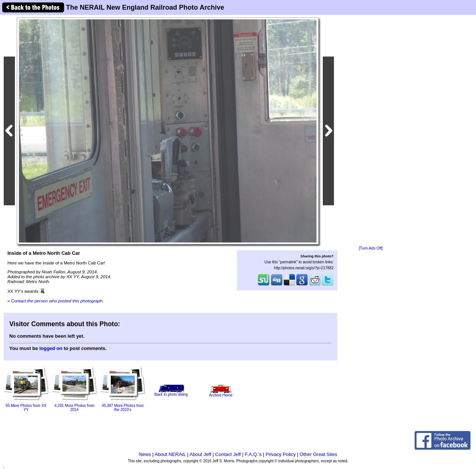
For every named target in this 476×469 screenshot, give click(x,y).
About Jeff (200, 454)
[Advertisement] (371, 131)
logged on (51, 348)
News (145, 454)
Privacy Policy (281, 454)
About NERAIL (170, 454)
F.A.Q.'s (253, 454)
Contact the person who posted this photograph (57, 301)
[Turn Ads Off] (371, 248)
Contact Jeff (228, 454)
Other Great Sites (319, 454)
